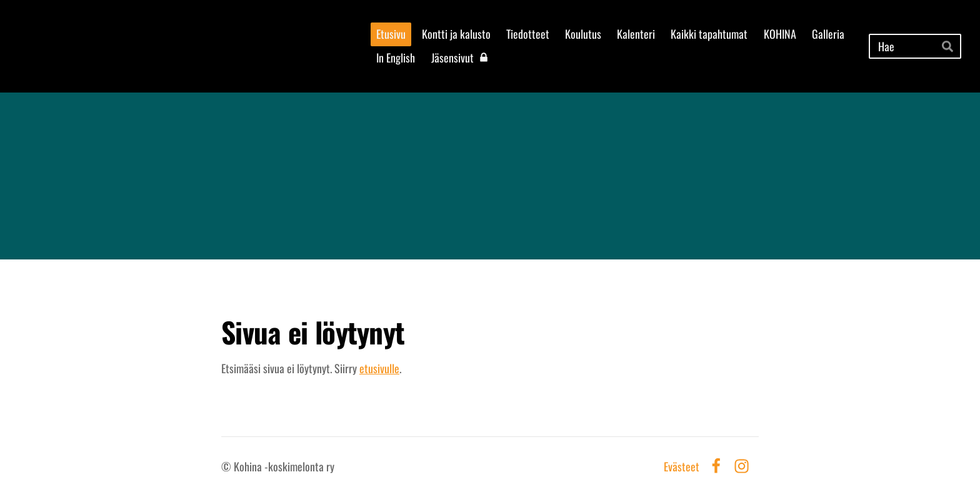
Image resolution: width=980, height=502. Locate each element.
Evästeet (682, 466)
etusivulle (379, 368)
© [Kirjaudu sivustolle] (227, 466)
